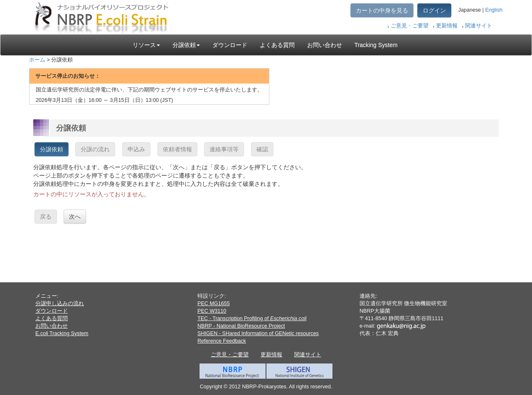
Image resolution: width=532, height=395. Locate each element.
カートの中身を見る (382, 10)
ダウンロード (230, 45)
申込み (136, 149)
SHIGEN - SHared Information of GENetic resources (258, 333)
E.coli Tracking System (62, 333)
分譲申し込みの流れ (60, 304)
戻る (46, 217)
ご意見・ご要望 (410, 26)
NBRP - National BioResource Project (241, 326)
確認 (262, 149)
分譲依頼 (186, 45)
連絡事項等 (224, 149)
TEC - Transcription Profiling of (252, 318)
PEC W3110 (212, 311)
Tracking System (376, 45)
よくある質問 (277, 45)
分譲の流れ (95, 149)
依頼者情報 (177, 149)
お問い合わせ (325, 45)
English (494, 10)
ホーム (37, 60)
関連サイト (479, 26)
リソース (146, 45)
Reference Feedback (222, 341)
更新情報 (447, 26)
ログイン (434, 10)
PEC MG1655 (214, 304)
